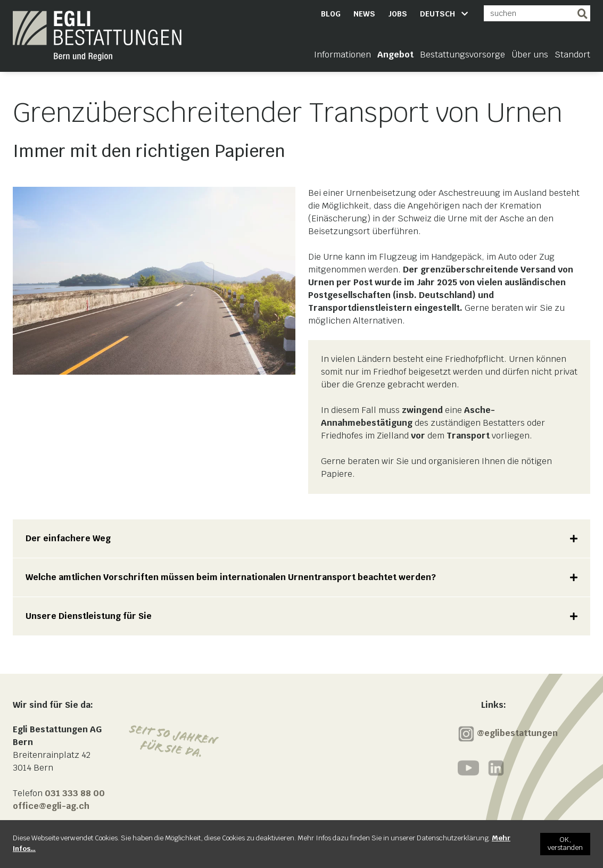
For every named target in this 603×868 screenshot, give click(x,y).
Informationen (342, 55)
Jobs (398, 14)
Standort (572, 55)
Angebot (395, 55)
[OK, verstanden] (565, 844)
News (364, 14)
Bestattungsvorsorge (462, 55)
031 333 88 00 (75, 793)
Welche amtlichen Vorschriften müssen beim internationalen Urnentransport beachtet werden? (231, 577)
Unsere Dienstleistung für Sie (89, 616)
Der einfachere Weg (68, 538)
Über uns (530, 55)
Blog (331, 14)
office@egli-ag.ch (51, 806)
